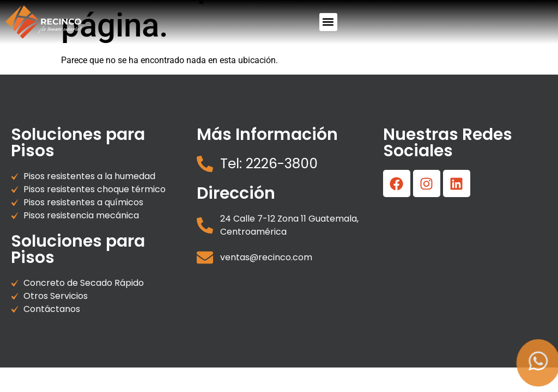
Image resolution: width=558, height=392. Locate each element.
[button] (328, 22)
